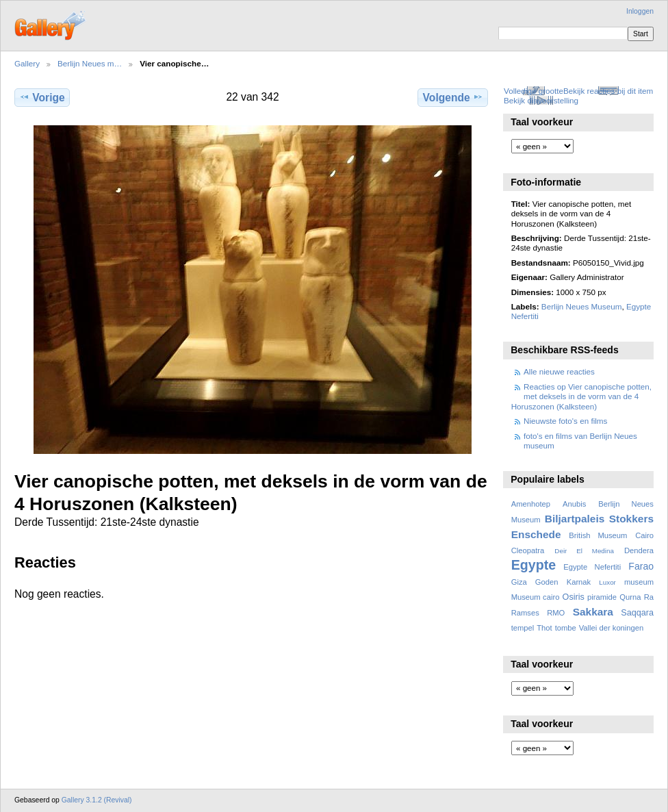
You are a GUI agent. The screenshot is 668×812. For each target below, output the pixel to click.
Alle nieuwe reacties (559, 371)
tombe (566, 628)
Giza (519, 582)
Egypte (534, 565)
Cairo (644, 535)
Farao (641, 566)
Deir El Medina (584, 551)
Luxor (607, 582)
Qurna (630, 597)
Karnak (579, 582)
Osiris (574, 597)
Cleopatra (528, 550)
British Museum (598, 535)
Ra (649, 597)
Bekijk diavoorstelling (541, 100)
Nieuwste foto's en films (565, 421)
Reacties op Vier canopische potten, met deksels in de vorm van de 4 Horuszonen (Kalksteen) (581, 396)
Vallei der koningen (612, 628)
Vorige (42, 97)
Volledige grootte (534, 91)
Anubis (574, 504)
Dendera (639, 550)
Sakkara (593, 612)
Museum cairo (536, 597)
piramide (602, 597)
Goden (547, 582)
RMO (556, 613)
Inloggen (640, 11)
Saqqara (637, 613)
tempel (523, 628)
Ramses (525, 613)
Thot (544, 628)
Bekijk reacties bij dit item (608, 91)
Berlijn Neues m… (90, 63)
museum (639, 582)
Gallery (27, 63)
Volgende (453, 97)
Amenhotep (531, 504)
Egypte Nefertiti (592, 567)
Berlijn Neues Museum (582, 306)
